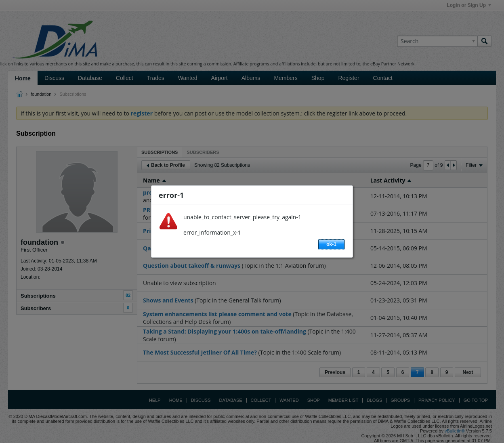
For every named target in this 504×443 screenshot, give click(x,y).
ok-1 (331, 244)
